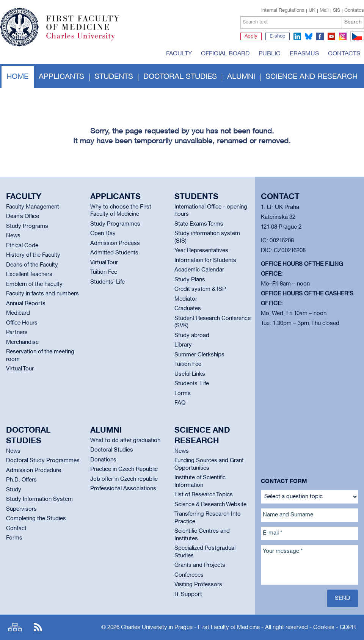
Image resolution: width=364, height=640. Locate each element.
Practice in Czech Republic (124, 469)
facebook (320, 36)
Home (17, 77)
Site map (15, 627)
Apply (251, 36)
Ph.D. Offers (21, 480)
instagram (343, 36)
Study (14, 490)
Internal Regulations (283, 11)
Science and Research (311, 77)
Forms (183, 394)
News (13, 236)
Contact (16, 529)
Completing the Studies (36, 519)
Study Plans (190, 280)
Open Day (103, 234)
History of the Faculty (33, 255)
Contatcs (354, 11)
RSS (38, 627)
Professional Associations (123, 489)
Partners (17, 333)
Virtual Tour (20, 369)
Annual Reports (26, 304)
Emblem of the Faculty (34, 284)
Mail (324, 11)
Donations (103, 460)
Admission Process (115, 243)
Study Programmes (115, 224)
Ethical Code (22, 246)
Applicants (61, 77)
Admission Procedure (34, 471)
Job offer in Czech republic (124, 479)
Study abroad (192, 336)
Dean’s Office (23, 216)
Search (353, 22)
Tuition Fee (104, 272)
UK (312, 11)
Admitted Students (114, 253)
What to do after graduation (125, 441)
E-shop (278, 36)
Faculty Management (33, 207)
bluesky (309, 36)
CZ (356, 41)
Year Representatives (201, 251)
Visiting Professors (198, 585)
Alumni (241, 77)
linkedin (297, 36)
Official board (225, 54)
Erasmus (304, 54)
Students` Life (107, 282)
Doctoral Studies (112, 450)
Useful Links (190, 374)
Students (114, 77)
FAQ (180, 403)
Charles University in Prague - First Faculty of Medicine (190, 627)
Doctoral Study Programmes (43, 461)
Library (183, 345)
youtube (331, 36)
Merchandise (22, 342)
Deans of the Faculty (32, 265)
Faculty (179, 54)
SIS (337, 11)
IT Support (188, 595)
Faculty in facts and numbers (42, 294)
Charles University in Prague (87, 40)
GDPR (348, 627)
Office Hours (22, 323)
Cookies (324, 627)
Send (343, 598)
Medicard (18, 313)
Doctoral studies (180, 77)
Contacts (344, 54)
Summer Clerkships (199, 355)
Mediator (186, 299)
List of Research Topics (204, 495)
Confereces (189, 575)
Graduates (188, 309)
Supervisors (21, 509)
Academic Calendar (199, 270)
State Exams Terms (199, 224)
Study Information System (39, 499)
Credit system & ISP (200, 289)
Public (270, 54)
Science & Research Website (210, 505)
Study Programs (27, 226)
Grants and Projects (200, 565)
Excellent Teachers (29, 275)
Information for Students (205, 260)
